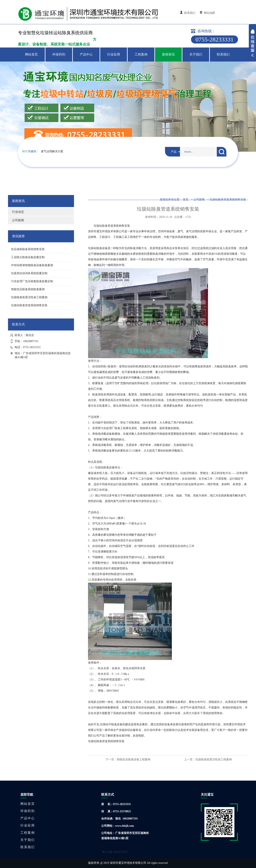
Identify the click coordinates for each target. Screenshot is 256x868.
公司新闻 (18, 220)
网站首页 (31, 54)
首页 (186, 200)
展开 (252, 44)
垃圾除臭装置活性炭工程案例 (214, 759)
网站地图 (207, 13)
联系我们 (188, 13)
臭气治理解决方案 (52, 151)
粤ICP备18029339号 (115, 852)
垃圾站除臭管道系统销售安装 (228, 200)
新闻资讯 (168, 54)
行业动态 (18, 212)
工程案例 (141, 54)
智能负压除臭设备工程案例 (134, 759)
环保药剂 (59, 54)
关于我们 (196, 54)
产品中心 (86, 54)
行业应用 (114, 54)
